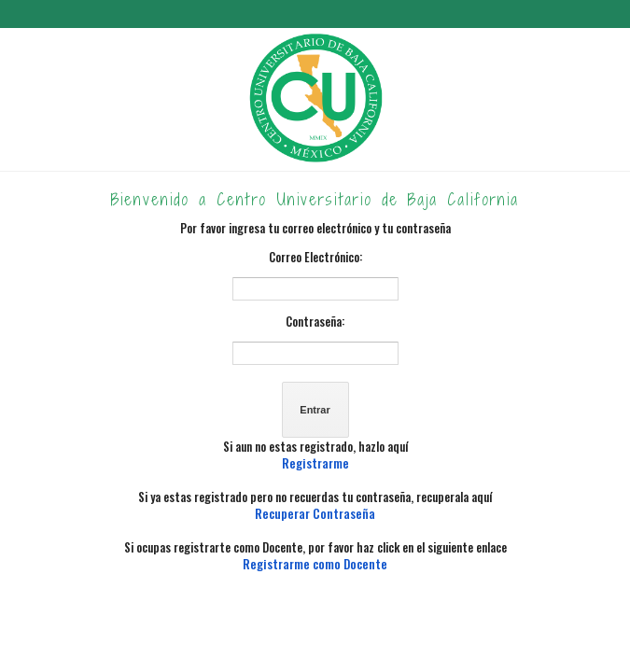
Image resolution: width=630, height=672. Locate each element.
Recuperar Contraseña (315, 513)
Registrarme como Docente (315, 564)
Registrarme (315, 463)
